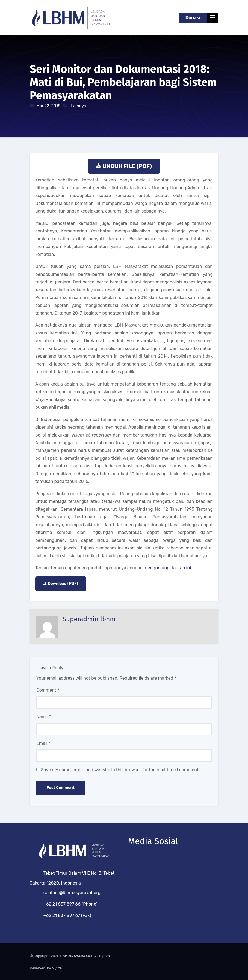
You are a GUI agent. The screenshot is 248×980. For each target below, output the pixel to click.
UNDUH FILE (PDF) (127, 166)
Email (43, 743)
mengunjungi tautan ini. (168, 568)
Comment (48, 690)
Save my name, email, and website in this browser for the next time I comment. (120, 770)
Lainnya (79, 106)
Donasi (193, 18)
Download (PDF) (63, 584)
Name (44, 717)
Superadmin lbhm (89, 619)
